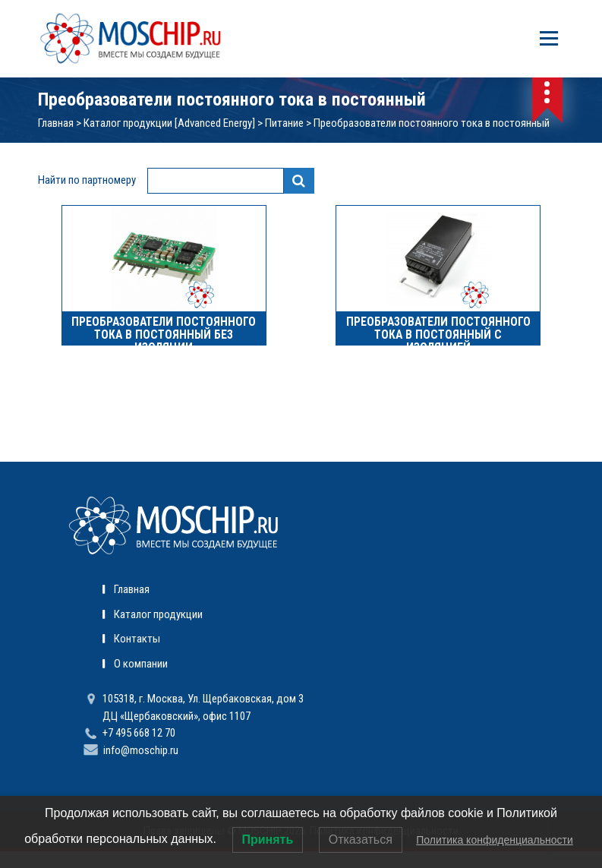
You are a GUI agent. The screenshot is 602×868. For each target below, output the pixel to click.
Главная (56, 123)
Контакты (137, 639)
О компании (141, 664)
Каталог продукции (158, 614)
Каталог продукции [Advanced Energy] (169, 123)
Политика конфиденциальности (495, 840)
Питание (284, 123)
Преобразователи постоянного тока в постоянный (432, 123)
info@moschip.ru (141, 750)
